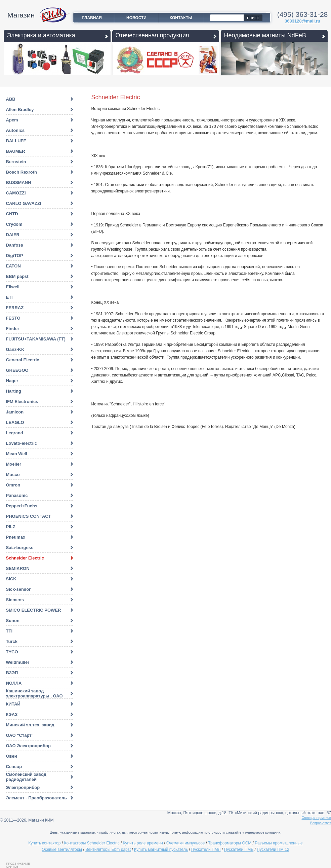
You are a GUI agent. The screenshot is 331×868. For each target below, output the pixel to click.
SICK (11, 579)
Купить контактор (44, 843)
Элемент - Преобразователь (36, 798)
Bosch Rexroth (22, 172)
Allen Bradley (20, 110)
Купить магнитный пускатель (161, 849)
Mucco (13, 475)
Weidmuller (18, 662)
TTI (9, 631)
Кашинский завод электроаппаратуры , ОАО (34, 693)
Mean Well (17, 454)
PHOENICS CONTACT (29, 516)
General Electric (23, 360)
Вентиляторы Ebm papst (108, 849)
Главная (92, 18)
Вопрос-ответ (321, 823)
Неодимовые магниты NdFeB (265, 35)
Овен (12, 756)
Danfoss (15, 245)
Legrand (15, 433)
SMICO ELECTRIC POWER (34, 610)
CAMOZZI (16, 193)
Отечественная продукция (152, 35)
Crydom (14, 224)
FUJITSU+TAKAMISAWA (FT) (36, 339)
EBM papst (17, 276)
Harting (14, 391)
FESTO (13, 318)
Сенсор (14, 767)
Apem (12, 120)
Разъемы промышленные (279, 843)
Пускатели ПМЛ (206, 849)
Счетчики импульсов (185, 843)
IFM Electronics (22, 402)
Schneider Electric (25, 558)
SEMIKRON (18, 568)
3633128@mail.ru (302, 21)
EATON (13, 266)
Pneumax (16, 537)
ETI (9, 297)
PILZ (11, 527)
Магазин (21, 15)
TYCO (12, 652)
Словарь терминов (317, 818)
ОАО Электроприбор (28, 746)
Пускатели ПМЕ (239, 849)
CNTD (12, 214)
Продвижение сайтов (18, 865)
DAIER (13, 235)
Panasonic (17, 495)
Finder (13, 329)
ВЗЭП (12, 673)
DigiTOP (15, 256)
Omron (13, 485)
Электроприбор (23, 787)
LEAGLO (15, 422)
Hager (12, 381)
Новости (136, 18)
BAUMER (16, 151)
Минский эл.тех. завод (30, 725)
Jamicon (15, 412)
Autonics (15, 130)
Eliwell (13, 287)
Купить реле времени (143, 843)
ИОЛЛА (14, 683)
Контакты (181, 18)
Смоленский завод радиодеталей (26, 777)
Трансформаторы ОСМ (230, 843)
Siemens (15, 600)
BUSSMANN (19, 183)
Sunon (13, 621)
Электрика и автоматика (41, 35)
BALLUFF (16, 141)
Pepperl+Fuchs (22, 506)
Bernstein (16, 162)
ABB (11, 99)
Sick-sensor (18, 589)
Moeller (14, 464)
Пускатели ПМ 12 (273, 849)
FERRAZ (15, 308)
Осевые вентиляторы (62, 849)
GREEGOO (17, 370)
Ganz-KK (15, 349)
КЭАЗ (12, 714)
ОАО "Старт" (20, 735)
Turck (12, 641)
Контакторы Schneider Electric (92, 843)
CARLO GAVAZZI (24, 203)
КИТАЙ (13, 704)
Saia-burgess (20, 548)
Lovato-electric (22, 443)
